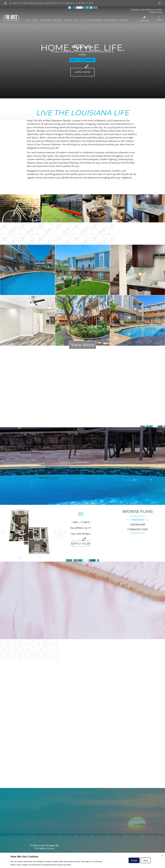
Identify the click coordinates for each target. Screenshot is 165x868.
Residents (124, 20)
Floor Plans (46, 20)
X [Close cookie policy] (162, 856)
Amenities (69, 20)
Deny (146, 860)
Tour (83, 20)
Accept (134, 860)
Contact (159, 18)
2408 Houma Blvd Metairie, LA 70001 (146, 10)
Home (28, 20)
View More (83, 345)
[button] (160, 3)
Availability (58, 20)
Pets (77, 20)
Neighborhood (111, 20)
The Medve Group (44, 849)
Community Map (137, 529)
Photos (36, 20)
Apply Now (145, 19)
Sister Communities (95, 20)
